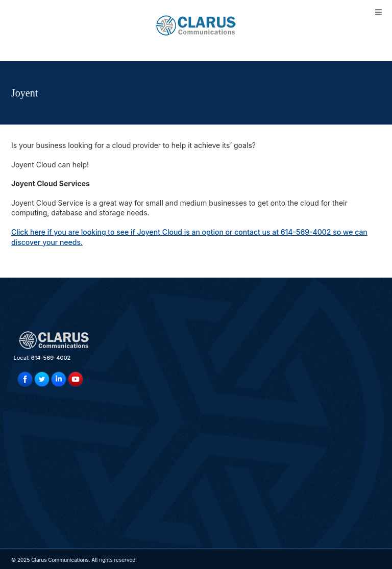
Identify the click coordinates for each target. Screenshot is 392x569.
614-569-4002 (51, 358)
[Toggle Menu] (378, 12)
